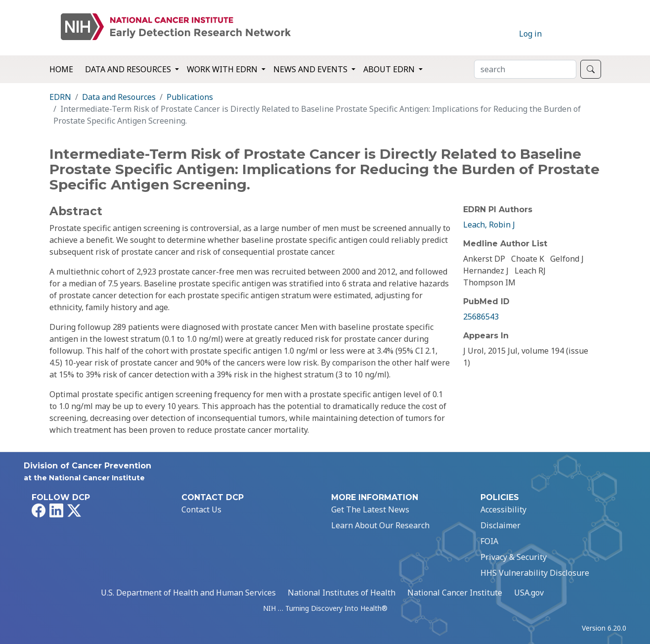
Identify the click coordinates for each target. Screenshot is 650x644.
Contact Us (201, 509)
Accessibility (503, 509)
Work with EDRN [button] (223, 69)
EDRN (60, 97)
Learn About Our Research (380, 525)
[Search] (525, 69)
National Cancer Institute (455, 593)
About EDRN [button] (390, 69)
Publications (190, 97)
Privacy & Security (514, 557)
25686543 (481, 317)
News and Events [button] (311, 69)
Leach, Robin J (489, 225)
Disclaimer (500, 525)
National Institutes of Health (342, 593)
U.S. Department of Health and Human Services (188, 593)
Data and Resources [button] (129, 69)
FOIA (489, 541)
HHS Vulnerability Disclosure (535, 573)
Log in (530, 34)
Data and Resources (119, 97)
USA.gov (529, 593)
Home (61, 69)
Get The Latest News (370, 509)
